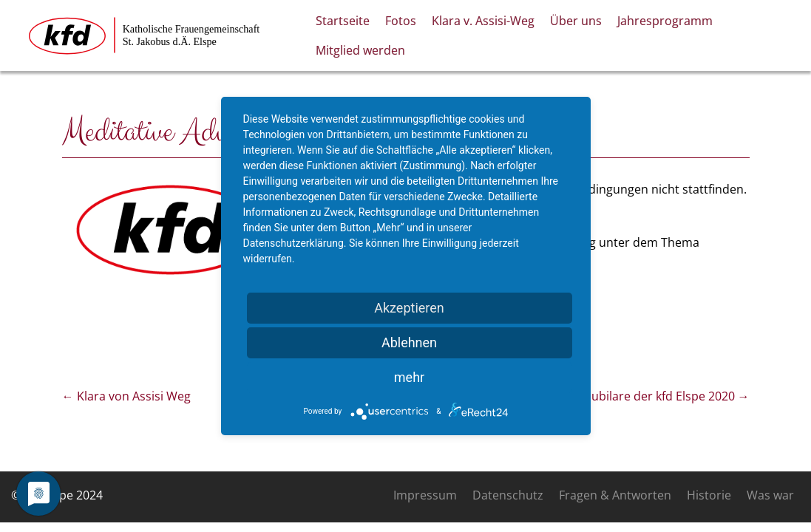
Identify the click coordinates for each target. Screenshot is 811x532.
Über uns (576, 21)
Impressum (425, 495)
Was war (770, 495)
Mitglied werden (360, 50)
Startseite (343, 21)
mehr (409, 377)
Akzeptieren (409, 308)
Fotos (401, 21)
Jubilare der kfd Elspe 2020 (669, 396)
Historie (709, 495)
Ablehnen (409, 342)
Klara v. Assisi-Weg (483, 21)
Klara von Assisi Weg (126, 396)
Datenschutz (508, 495)
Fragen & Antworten (615, 495)
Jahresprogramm (665, 21)
